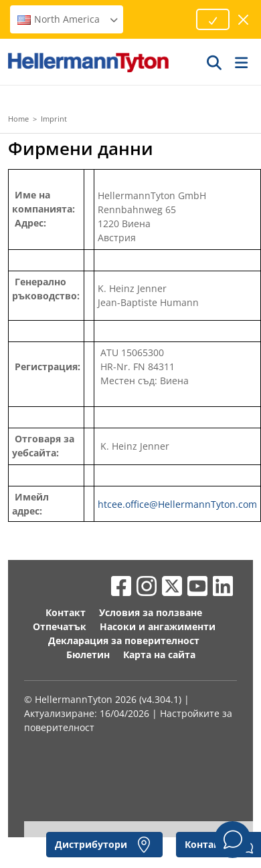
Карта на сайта (159, 655)
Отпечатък (60, 626)
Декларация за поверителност (124, 640)
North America (68, 19)
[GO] (215, 62)
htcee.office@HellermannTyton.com (177, 504)
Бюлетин (88, 655)
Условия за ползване (151, 612)
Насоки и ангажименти (158, 626)
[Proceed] (213, 19)
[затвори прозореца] (244, 20)
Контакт (66, 612)
